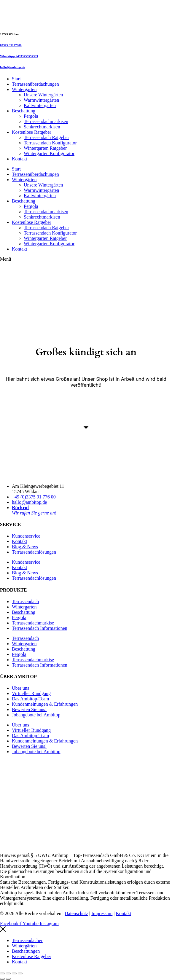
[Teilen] (14, 973)
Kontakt (20, 159)
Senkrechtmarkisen (42, 127)
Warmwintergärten (41, 100)
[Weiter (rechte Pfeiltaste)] (8, 979)
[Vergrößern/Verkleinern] (2, 973)
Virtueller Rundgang (31, 693)
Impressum (102, 913)
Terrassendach (25, 601)
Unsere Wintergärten (43, 95)
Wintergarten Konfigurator (49, 153)
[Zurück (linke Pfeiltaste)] (2, 979)
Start (16, 79)
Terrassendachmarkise (33, 623)
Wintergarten (24, 607)
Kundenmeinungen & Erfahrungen (45, 704)
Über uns (20, 688)
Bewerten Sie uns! (29, 709)
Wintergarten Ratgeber (45, 148)
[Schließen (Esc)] (20, 973)
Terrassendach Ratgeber (46, 137)
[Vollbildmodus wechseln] (8, 973)
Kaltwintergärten (40, 105)
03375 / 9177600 (11, 45)
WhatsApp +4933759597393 (19, 56)
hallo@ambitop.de (12, 67)
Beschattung (24, 111)
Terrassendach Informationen (40, 628)
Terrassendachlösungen (34, 552)
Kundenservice (26, 536)
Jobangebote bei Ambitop (36, 715)
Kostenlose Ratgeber (32, 132)
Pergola (31, 116)
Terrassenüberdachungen (35, 84)
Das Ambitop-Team (31, 699)
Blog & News (25, 547)
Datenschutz (76, 913)
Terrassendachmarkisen (46, 121)
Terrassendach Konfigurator (50, 143)
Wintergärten (24, 89)
